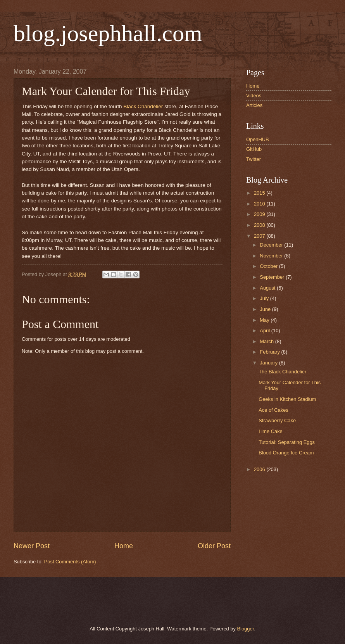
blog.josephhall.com (108, 33)
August (268, 288)
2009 (260, 214)
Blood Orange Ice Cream (286, 453)
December (272, 245)
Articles (254, 105)
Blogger (245, 629)
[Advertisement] (102, 600)
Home (124, 546)
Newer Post (32, 546)
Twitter (254, 159)
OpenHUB (258, 139)
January (269, 363)
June (266, 309)
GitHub (254, 149)
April (265, 331)
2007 (260, 236)
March (267, 341)
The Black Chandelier (282, 372)
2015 (260, 193)
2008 (260, 225)
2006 (260, 469)
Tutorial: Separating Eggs (287, 442)
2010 (260, 204)
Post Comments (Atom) (70, 562)
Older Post (214, 546)
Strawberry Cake (277, 420)
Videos (254, 96)
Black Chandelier (143, 106)
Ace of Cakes (273, 410)
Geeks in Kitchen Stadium (287, 399)
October (269, 266)
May (265, 320)
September (273, 277)
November (272, 256)
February (270, 352)
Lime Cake (271, 431)
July (265, 298)
